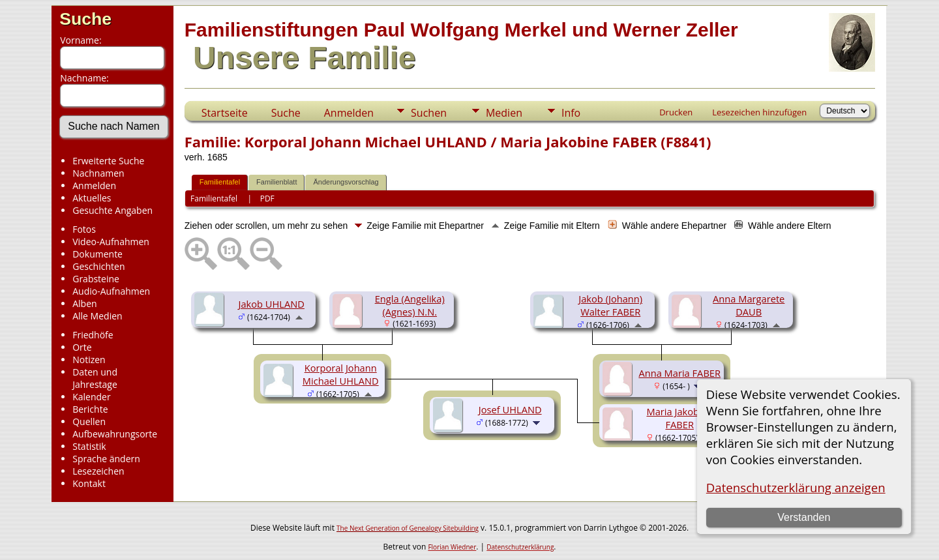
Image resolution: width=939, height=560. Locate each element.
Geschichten (98, 266)
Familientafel (220, 182)
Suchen (429, 113)
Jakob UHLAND (271, 304)
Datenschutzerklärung (520, 547)
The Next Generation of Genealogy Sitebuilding (408, 528)
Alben (84, 303)
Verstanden (804, 517)
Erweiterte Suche (108, 161)
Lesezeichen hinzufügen (759, 112)
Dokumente (97, 254)
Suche (85, 19)
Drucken (676, 112)
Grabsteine (96, 279)
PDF (267, 199)
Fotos (84, 229)
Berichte (90, 409)
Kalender (91, 397)
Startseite (225, 113)
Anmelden (94, 185)
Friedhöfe (93, 335)
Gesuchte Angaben (112, 210)
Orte (82, 347)
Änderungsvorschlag (346, 182)
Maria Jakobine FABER (679, 418)
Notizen (89, 360)
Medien (504, 113)
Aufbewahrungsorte (115, 434)
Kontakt (89, 483)
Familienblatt (276, 182)
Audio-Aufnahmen (111, 291)
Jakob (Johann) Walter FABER (610, 305)
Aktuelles (92, 198)
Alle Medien (97, 316)
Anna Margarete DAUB (749, 305)
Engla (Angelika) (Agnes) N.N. (410, 305)
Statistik (89, 446)
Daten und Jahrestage (95, 378)
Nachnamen (98, 173)
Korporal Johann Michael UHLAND (341, 374)
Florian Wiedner (452, 547)
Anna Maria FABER (679, 373)
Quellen (89, 421)
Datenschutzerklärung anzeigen (796, 487)
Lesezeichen (98, 471)
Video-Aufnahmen (111, 242)
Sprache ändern (106, 459)
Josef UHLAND (510, 409)
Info (571, 113)
